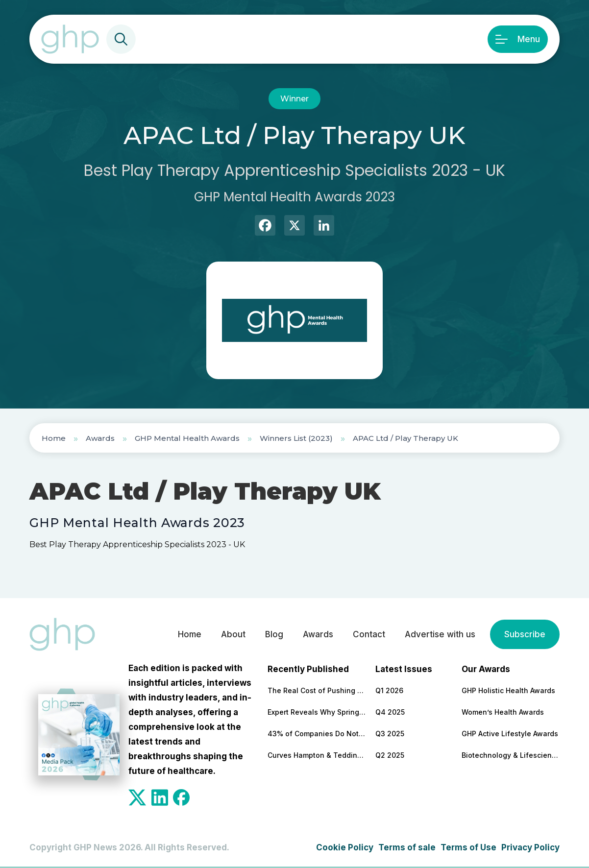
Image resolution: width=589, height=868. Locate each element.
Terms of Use (468, 847)
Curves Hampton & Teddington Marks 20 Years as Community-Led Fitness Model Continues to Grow (317, 755)
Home (54, 438)
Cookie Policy (345, 847)
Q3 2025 (390, 734)
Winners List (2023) (296, 438)
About (233, 634)
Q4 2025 (390, 712)
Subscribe (525, 634)
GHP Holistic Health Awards (508, 690)
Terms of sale (407, 847)
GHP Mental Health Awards (187, 438)
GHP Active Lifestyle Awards (510, 734)
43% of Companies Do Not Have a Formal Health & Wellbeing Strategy (317, 734)
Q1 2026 (389, 690)
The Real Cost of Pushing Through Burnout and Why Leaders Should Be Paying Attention (317, 690)
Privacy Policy (530, 847)
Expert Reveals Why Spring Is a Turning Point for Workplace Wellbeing (317, 712)
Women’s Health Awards (503, 712)
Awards (100, 438)
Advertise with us (440, 634)
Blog (274, 634)
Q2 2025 (390, 755)
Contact (369, 634)
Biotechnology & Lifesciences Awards (511, 755)
